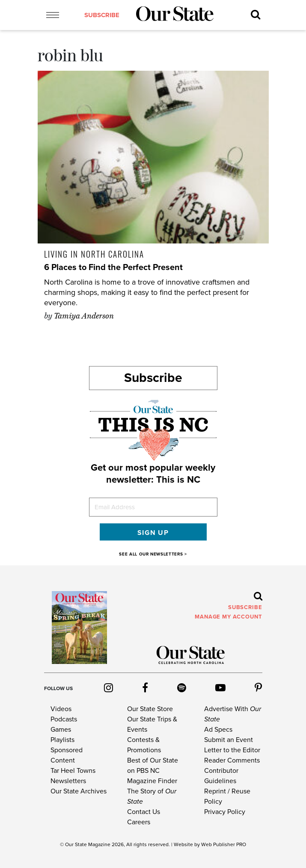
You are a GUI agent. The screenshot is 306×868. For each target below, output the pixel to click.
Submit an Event (229, 740)
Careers (139, 822)
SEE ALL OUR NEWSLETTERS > (153, 554)
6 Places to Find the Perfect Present (113, 267)
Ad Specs (218, 730)
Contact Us (144, 812)
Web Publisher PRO (224, 844)
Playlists (62, 740)
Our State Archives (79, 791)
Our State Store (150, 709)
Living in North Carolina (94, 254)
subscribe (100, 15)
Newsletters (68, 781)
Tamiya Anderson (84, 316)
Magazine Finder (152, 781)
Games (61, 730)
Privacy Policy (225, 812)
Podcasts (64, 719)
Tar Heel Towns (73, 771)
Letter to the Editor (232, 750)
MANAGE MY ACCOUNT (228, 617)
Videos (61, 709)
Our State (76, 844)
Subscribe (153, 378)
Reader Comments (232, 760)
